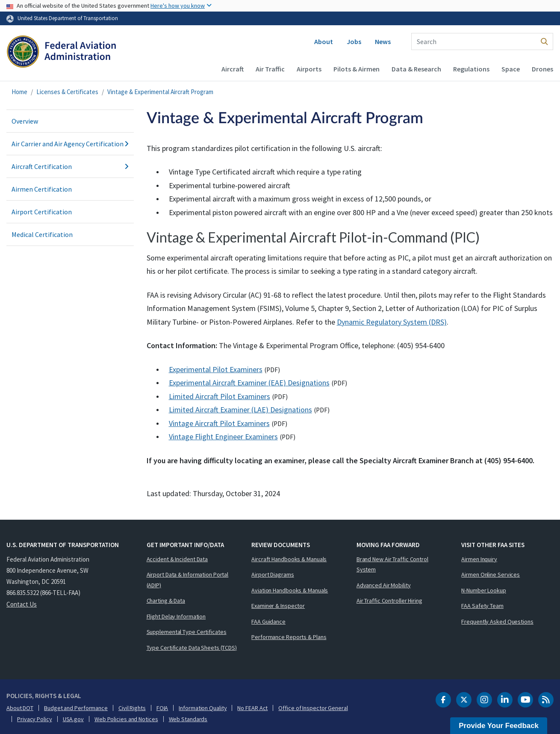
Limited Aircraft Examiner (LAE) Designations (240, 410)
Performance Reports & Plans (289, 637)
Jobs (354, 41)
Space (511, 69)
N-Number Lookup (484, 590)
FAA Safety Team (482, 606)
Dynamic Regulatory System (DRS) (392, 322)
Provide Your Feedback (499, 726)
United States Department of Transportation (68, 18)
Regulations (471, 69)
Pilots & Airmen (357, 69)
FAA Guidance (268, 622)
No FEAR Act (252, 708)
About (324, 41)
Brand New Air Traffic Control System (392, 564)
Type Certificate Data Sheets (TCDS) (192, 648)
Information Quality (203, 708)
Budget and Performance (76, 708)
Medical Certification (42, 234)
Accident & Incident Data (177, 559)
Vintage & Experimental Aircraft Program (160, 92)
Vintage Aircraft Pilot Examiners (219, 423)
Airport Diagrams (273, 574)
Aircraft (233, 69)
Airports (309, 69)
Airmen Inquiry (479, 559)
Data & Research (416, 69)
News (383, 41)
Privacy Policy (35, 719)
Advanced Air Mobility (384, 585)
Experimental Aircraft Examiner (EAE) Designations (249, 383)
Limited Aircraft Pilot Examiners (220, 396)
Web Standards (188, 719)
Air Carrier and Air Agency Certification (70, 144)
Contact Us (22, 604)
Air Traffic (270, 69)
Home (19, 92)
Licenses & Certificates (67, 92)
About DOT (20, 708)
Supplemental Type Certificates (187, 632)
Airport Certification (42, 212)
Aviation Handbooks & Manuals (290, 590)
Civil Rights (132, 708)
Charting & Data (166, 601)
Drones (542, 69)
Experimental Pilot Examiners (216, 369)
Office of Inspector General (313, 708)
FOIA (162, 708)
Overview (25, 121)
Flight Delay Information (176, 616)
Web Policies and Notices (126, 719)
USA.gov (73, 719)
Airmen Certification (42, 189)
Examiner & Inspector (278, 606)
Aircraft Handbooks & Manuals (289, 559)
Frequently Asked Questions (497, 622)
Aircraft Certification (70, 166)
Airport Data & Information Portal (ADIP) (188, 580)
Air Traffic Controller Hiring (389, 601)
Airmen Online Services (491, 574)
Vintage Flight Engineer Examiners (223, 437)
